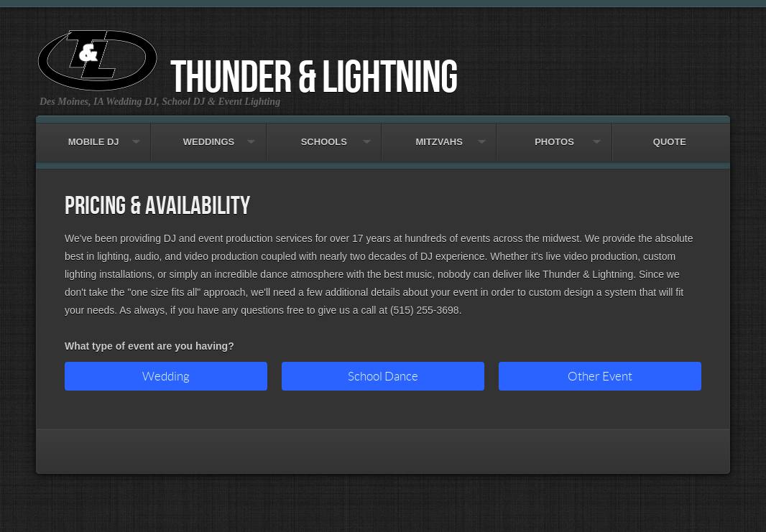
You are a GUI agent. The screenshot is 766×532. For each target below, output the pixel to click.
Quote (670, 135)
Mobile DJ (93, 135)
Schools (324, 135)
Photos (554, 135)
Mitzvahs (439, 135)
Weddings (208, 135)
